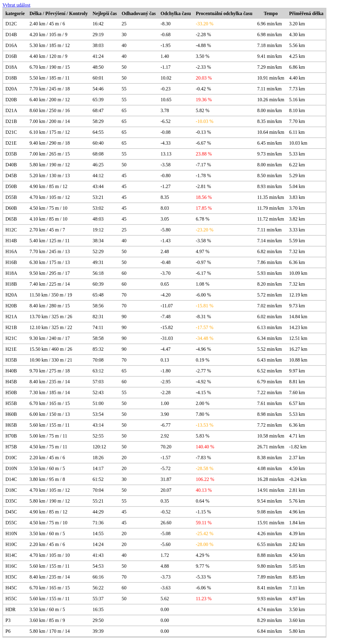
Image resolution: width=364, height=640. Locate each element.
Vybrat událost (16, 5)
